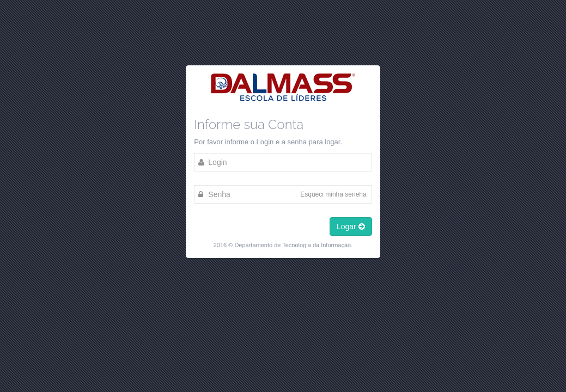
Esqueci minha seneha (333, 194)
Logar (351, 226)
